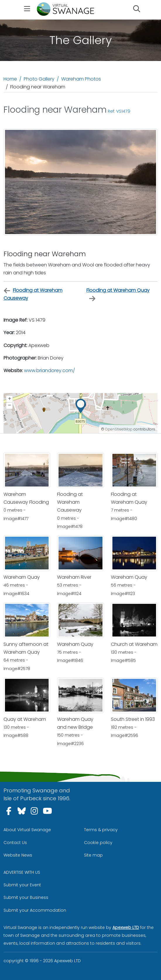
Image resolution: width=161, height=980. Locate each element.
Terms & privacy (101, 830)
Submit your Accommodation (35, 910)
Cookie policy (98, 843)
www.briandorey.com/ (49, 370)
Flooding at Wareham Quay (118, 294)
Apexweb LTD (126, 927)
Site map (93, 855)
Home (10, 79)
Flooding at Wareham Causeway (33, 294)
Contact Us (15, 843)
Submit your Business (26, 897)
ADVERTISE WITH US (22, 872)
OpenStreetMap (119, 429)
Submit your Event (22, 885)
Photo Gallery (39, 79)
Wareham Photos (81, 79)
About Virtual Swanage (27, 830)
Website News (18, 855)
